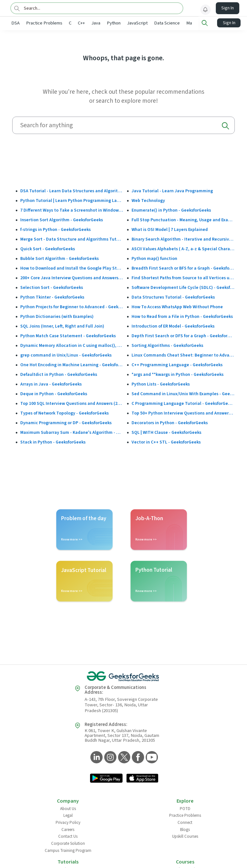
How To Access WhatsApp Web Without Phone (177, 306)
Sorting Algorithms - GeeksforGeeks (167, 345)
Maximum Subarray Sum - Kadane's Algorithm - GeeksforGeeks (72, 432)
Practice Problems (44, 23)
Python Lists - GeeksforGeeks (161, 384)
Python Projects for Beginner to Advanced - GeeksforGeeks (72, 306)
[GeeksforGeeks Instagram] (110, 757)
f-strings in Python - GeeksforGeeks (55, 229)
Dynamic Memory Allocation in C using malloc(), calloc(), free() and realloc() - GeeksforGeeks (72, 345)
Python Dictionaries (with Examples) (57, 316)
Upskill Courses (185, 836)
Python (114, 23)
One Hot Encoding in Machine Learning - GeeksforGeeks (72, 364)
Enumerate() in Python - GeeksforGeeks (171, 210)
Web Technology (148, 200)
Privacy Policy (68, 822)
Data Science (167, 23)
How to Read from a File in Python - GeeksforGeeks (182, 316)
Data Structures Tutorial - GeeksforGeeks (173, 297)
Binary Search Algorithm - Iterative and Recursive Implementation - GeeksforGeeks (183, 239)
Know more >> (72, 539)
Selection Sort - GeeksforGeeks (52, 287)
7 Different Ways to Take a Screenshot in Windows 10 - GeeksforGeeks (72, 210)
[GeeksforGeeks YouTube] (151, 757)
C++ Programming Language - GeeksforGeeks (177, 364)
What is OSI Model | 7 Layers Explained (170, 229)
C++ (81, 23)
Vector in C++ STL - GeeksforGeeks (166, 442)
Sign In (228, 8)
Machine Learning (203, 23)
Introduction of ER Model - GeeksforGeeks (173, 326)
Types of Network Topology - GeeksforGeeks (64, 413)
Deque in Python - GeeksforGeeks (54, 393)
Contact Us (68, 836)
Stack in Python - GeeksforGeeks (53, 442)
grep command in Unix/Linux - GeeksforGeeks (66, 355)
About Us (68, 808)
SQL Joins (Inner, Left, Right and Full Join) (62, 326)
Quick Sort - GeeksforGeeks (48, 248)
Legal (68, 815)
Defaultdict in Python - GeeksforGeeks (59, 374)
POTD (185, 808)
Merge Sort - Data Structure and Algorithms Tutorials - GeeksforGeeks (72, 239)
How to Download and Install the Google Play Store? (72, 268)
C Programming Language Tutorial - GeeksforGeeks (183, 403)
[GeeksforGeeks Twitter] (123, 757)
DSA (15, 23)
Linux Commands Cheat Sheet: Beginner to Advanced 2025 (183, 355)
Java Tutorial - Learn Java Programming (172, 190)
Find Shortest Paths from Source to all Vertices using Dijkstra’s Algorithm (183, 277)
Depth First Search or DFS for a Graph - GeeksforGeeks (183, 335)
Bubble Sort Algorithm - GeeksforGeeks (59, 258)
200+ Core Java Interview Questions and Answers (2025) (72, 277)
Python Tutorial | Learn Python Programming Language (72, 200)
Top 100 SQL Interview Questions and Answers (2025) (72, 403)
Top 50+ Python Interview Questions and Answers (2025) (183, 413)
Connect (185, 822)
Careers (68, 829)
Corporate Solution (68, 843)
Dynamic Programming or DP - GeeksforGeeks (66, 422)
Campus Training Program (68, 850)
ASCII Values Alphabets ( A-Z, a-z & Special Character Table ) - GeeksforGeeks (183, 248)
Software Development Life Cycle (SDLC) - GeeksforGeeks (183, 287)
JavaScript (137, 23)
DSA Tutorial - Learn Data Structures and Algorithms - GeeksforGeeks (72, 190)
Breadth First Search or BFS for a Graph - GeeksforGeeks (183, 268)
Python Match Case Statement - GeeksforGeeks (68, 335)
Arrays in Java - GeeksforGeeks (51, 384)
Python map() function (154, 258)
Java (96, 23)
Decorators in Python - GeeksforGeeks (170, 422)
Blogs (185, 829)
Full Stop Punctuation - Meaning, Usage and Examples (183, 219)
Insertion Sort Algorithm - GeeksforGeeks (62, 219)
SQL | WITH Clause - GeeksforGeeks (166, 432)
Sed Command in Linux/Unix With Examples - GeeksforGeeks (183, 393)
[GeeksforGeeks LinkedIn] (96, 757)
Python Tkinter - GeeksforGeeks (52, 297)
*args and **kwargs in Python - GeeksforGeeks (178, 374)
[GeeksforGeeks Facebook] (137, 757)
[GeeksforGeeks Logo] (123, 676)
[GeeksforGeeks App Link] (106, 778)
